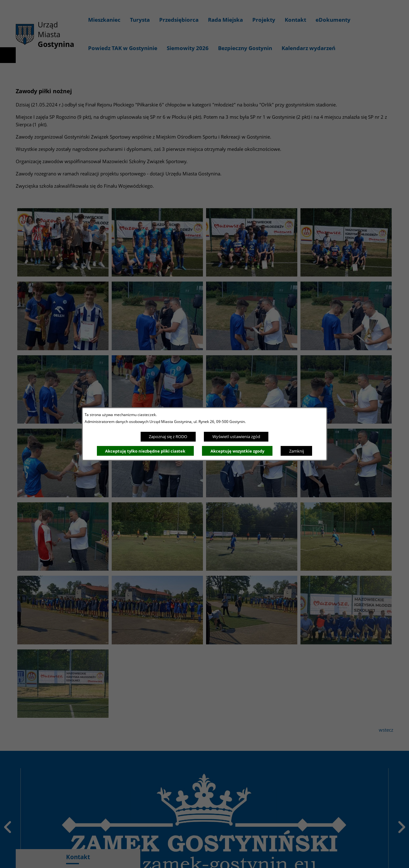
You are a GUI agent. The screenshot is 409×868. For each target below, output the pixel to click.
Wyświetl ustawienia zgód (236, 437)
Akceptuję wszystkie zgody (237, 451)
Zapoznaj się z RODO (168, 437)
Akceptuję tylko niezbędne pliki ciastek (145, 451)
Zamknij (297, 451)
